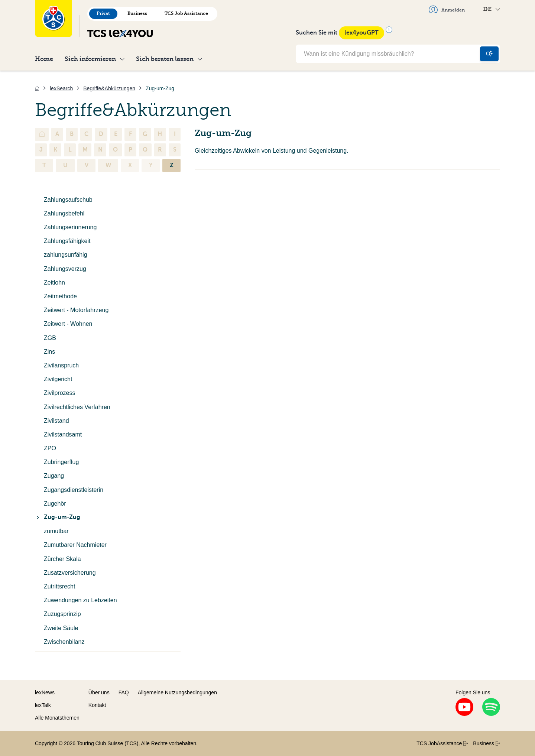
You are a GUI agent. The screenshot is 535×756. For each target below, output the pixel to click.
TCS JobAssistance (442, 743)
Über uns (99, 692)
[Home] (37, 88)
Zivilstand (56, 421)
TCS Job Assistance (186, 13)
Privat (103, 13)
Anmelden (447, 9)
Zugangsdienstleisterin (74, 490)
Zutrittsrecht (59, 586)
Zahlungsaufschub (68, 200)
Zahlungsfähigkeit (67, 241)
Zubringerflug (61, 462)
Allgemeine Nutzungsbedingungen (177, 692)
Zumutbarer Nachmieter (75, 545)
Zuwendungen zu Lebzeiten (80, 600)
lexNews (45, 692)
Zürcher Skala (62, 559)
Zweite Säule (61, 628)
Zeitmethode (60, 296)
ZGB (50, 338)
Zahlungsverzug (65, 269)
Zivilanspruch (61, 365)
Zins (49, 352)
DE (492, 9)
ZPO (50, 448)
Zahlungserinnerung (70, 227)
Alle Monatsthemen (57, 718)
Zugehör (55, 504)
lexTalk (43, 705)
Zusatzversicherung (70, 573)
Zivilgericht (58, 379)
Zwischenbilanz (64, 642)
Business (137, 13)
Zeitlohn (54, 283)
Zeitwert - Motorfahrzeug (76, 310)
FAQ (124, 692)
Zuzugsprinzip (62, 614)
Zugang (54, 476)
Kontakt (97, 705)
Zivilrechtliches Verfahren (77, 407)
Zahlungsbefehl (64, 213)
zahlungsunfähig (66, 255)
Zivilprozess (59, 393)
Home (44, 59)
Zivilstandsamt (63, 434)
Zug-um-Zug (58, 517)
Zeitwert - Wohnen (68, 324)
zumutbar (56, 531)
